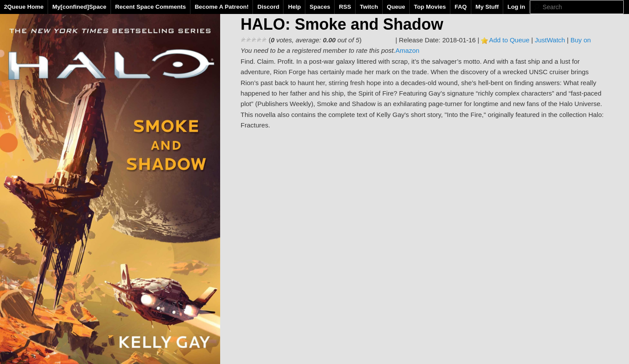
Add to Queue (509, 40)
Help (294, 7)
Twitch (369, 7)
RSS (345, 7)
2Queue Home (24, 7)
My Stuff (487, 7)
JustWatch (550, 40)
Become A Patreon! (222, 7)
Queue (396, 7)
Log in (517, 7)
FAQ (461, 7)
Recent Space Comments (151, 7)
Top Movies (430, 7)
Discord (268, 7)
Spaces (320, 7)
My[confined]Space (79, 7)
